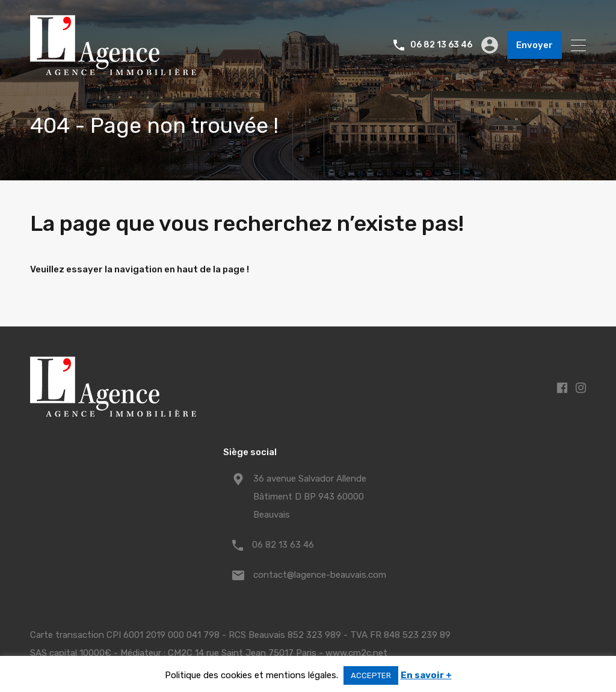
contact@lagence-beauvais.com (320, 575)
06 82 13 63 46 (441, 45)
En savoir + (426, 675)
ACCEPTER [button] (371, 675)
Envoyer (534, 45)
